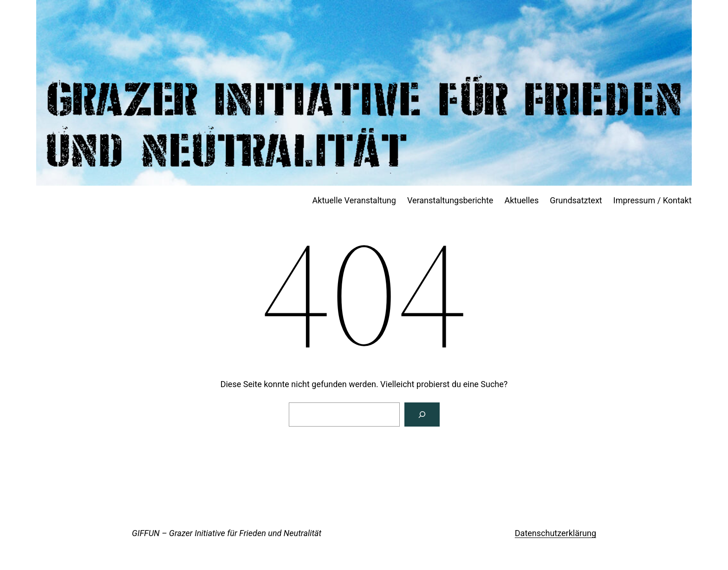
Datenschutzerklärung (556, 533)
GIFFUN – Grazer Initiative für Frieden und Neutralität (227, 533)
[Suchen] (422, 415)
